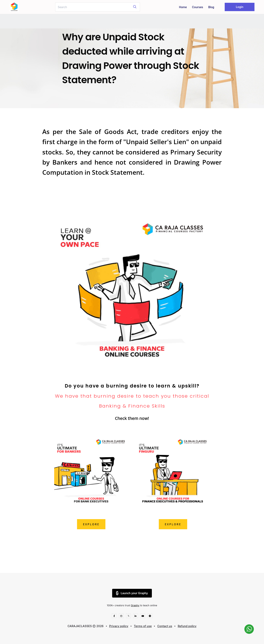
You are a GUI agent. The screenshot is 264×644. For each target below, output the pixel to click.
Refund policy (187, 626)
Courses (198, 7)
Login (240, 7)
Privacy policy (119, 626)
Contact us (165, 626)
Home (183, 7)
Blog (211, 7)
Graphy (135, 605)
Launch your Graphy (132, 593)
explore (91, 524)
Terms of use (143, 626)
